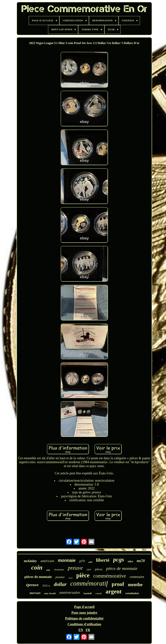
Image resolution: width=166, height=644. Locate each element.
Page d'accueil (84, 607)
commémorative (110, 576)
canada (99, 593)
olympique (59, 569)
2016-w (46, 586)
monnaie (67, 560)
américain (47, 561)
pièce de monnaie (122, 568)
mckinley (30, 561)
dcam (71, 578)
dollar (60, 584)
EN (81, 630)
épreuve (32, 585)
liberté (103, 560)
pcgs (119, 559)
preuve (75, 568)
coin (37, 567)
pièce (83, 575)
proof (118, 584)
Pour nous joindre (84, 613)
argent (114, 591)
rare (89, 569)
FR (88, 630)
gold (90, 562)
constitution (132, 593)
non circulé (50, 593)
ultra (130, 561)
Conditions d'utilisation (84, 624)
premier (60, 577)
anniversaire (70, 592)
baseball (88, 593)
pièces (99, 569)
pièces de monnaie (38, 577)
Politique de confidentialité (84, 618)
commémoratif (89, 583)
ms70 (141, 561)
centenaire (137, 577)
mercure (35, 593)
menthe (135, 585)
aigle (48, 570)
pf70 (82, 561)
